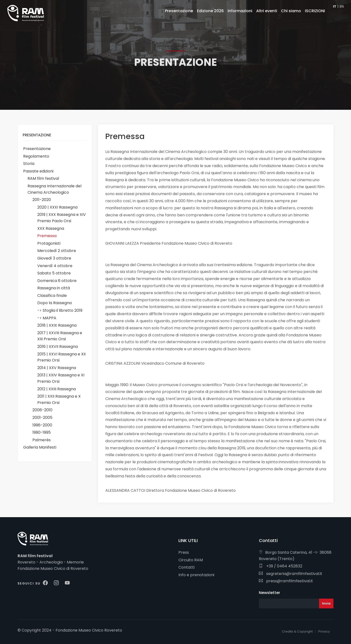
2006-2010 (42, 410)
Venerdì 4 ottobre (55, 266)
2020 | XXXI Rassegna (57, 207)
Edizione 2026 (210, 11)
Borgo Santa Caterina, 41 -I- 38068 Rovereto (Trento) (295, 556)
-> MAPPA (47, 318)
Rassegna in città (54, 288)
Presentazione (37, 149)
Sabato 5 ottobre (54, 273)
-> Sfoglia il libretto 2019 (60, 310)
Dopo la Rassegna (54, 303)
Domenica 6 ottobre (57, 281)
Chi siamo (291, 11)
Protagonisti (49, 243)
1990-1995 (42, 432)
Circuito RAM (191, 560)
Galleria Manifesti (40, 447)
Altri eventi (267, 11)
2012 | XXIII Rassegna (57, 389)
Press (184, 552)
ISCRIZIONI (315, 11)
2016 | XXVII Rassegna (58, 347)
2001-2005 (42, 418)
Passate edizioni (38, 171)
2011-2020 (42, 200)
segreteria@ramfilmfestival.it (291, 574)
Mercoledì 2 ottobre (57, 251)
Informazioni (240, 11)
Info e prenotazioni (196, 575)
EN (342, 6)
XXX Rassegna (51, 228)
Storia (29, 164)
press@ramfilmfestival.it (286, 581)
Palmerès (42, 440)
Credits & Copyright (297, 631)
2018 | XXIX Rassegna (57, 325)
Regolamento (36, 156)
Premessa (47, 236)
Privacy (324, 631)
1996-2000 (42, 425)
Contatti (186, 567)
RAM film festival (43, 178)
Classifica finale (52, 296)
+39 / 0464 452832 (281, 566)
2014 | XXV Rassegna (57, 368)
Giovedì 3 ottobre (54, 258)
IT (335, 6)
